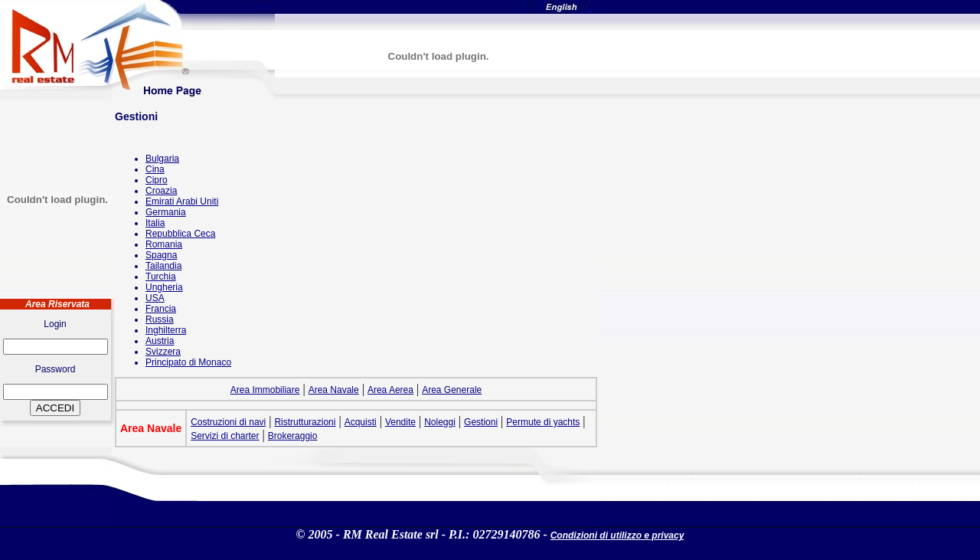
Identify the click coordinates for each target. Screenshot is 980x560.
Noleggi (440, 422)
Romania (164, 244)
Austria (160, 341)
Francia (161, 309)
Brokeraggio (293, 436)
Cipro (157, 180)
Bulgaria (162, 159)
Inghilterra (166, 330)
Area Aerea (390, 390)
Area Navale (334, 390)
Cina (155, 169)
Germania (166, 212)
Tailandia (163, 266)
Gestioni (481, 422)
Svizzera (163, 352)
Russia (160, 319)
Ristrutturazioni (305, 422)
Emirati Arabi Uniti (182, 201)
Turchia (161, 277)
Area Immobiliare (265, 390)
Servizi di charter (225, 436)
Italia (155, 223)
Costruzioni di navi (228, 422)
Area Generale (452, 390)
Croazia (161, 191)
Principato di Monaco (188, 362)
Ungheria (164, 287)
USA (155, 298)
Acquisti (361, 422)
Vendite (400, 422)
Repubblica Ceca (180, 234)
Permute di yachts (543, 422)
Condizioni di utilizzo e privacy (617, 535)
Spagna (161, 255)
